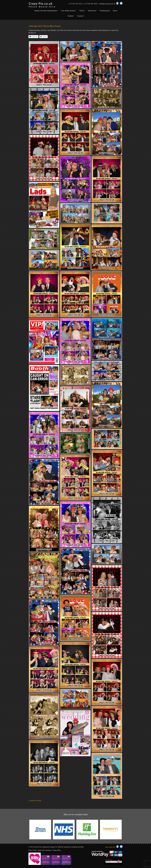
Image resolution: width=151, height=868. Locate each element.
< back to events (35, 800)
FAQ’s (115, 11)
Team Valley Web (110, 847)
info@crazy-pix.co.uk (107, 4)
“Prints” (82, 11)
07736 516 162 (76, 4)
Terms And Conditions (45, 850)
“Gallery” (71, 16)
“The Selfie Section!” (68, 11)
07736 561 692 (91, 4)
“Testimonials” (105, 11)
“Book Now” (92, 11)
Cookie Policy (57, 850)
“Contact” (80, 16)
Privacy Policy (33, 850)
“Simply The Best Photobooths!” (46, 11)
